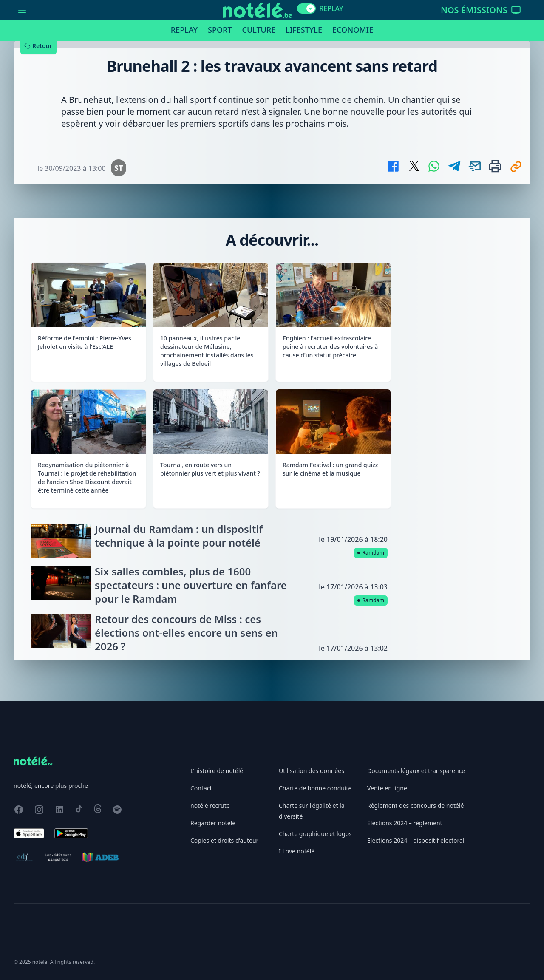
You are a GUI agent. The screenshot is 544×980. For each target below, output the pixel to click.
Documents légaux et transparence (416, 771)
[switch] (306, 8)
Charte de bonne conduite (315, 788)
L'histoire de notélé (217, 771)
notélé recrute (210, 806)
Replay (184, 30)
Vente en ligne (387, 788)
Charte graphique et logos (315, 834)
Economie (353, 30)
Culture (259, 30)
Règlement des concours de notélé (415, 806)
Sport (220, 30)
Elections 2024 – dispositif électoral (416, 840)
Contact (201, 788)
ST (119, 168)
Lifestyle (304, 30)
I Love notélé (297, 851)
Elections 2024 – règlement (405, 823)
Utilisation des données (312, 771)
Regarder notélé (213, 823)
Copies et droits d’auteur (224, 840)
